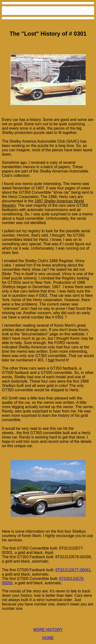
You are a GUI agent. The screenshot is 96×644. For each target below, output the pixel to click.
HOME (48, 638)
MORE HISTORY (48, 630)
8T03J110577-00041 (73, 570)
